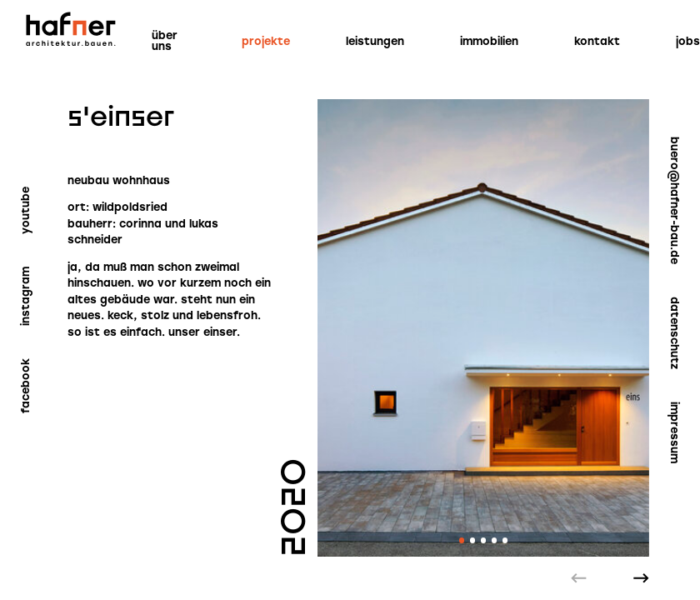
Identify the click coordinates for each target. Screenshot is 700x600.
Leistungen (375, 41)
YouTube (25, 210)
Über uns (165, 41)
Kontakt (597, 41)
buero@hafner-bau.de (675, 200)
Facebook (25, 386)
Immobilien (489, 41)
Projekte (266, 41)
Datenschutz (675, 333)
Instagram (25, 296)
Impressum (675, 432)
